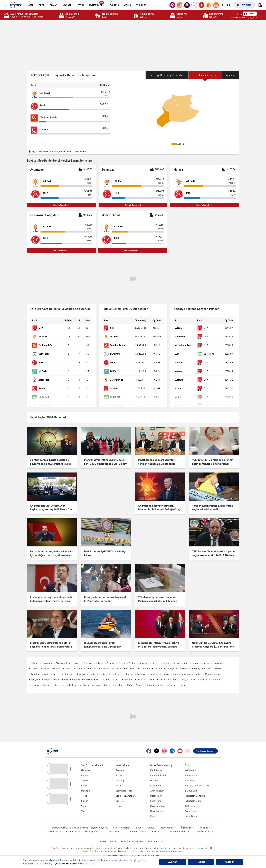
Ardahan (119, 679)
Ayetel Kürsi (191, 805)
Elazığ (93, 662)
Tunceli (162, 673)
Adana (34, 657)
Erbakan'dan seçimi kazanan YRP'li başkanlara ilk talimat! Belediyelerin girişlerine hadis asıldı (51, 640)
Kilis (162, 679)
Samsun (88, 673)
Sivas (117, 673)
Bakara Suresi (73, 825)
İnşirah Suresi (188, 821)
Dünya (151, 821)
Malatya (154, 668)
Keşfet (153, 810)
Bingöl (166, 657)
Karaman (60, 679)
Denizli (57, 662)
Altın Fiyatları (157, 784)
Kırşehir (107, 668)
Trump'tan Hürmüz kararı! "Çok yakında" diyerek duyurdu (79, 821)
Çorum (46, 662)
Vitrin (119, 779)
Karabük (151, 679)
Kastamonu (67, 668)
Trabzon (150, 673)
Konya (129, 668)
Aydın (132, 657)
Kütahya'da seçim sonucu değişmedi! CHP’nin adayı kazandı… (106, 596)
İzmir (46, 668)
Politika (139, 821)
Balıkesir (143, 657)
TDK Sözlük (191, 800)
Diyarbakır (70, 662)
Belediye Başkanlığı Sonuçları (167, 75)
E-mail (119, 800)
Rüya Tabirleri (158, 800)
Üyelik (123, 835)
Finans (85, 769)
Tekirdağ (128, 673)
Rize (66, 673)
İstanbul (35, 668)
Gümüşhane (172, 662)
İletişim (103, 835)
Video (84, 805)
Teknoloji (120, 764)
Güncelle (250, 14)
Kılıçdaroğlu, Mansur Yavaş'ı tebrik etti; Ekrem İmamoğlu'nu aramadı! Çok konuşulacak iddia (158, 640)
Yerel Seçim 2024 (204, 825)
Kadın (84, 779)
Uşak (186, 673)
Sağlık (119, 769)
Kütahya (141, 668)
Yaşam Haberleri (168, 821)
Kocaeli (118, 668)
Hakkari (186, 662)
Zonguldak (217, 673)
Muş (218, 668)
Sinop (107, 673)
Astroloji (120, 774)
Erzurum (118, 662)
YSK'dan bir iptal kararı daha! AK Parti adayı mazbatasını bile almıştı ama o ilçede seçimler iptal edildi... (159, 598)
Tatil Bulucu (191, 774)
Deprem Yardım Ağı (180, 825)
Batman (86, 679)
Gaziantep (145, 662)
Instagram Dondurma (196, 789)
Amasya (88, 657)
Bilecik (155, 657)
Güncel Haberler (121, 821)
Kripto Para (156, 779)
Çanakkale (218, 657)
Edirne (83, 662)
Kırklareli (94, 668)
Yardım (113, 835)
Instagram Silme (193, 795)
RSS (163, 835)
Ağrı (77, 657)
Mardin (197, 668)
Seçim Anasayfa (41, 75)
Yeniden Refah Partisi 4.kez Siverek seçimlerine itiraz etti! (212, 507)
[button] (5, 5)
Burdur (195, 657)
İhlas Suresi (206, 821)
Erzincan (105, 662)
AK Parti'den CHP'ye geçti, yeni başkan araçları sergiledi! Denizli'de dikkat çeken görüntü (51, 509)
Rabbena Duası (138, 825)
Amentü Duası (158, 825)
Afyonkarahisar (64, 657)
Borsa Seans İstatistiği (162, 759)
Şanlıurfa (175, 673)
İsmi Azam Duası (117, 825)
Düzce (186, 679)
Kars (55, 668)
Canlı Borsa (156, 764)
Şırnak (97, 679)
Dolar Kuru (156, 789)
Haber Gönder (205, 745)
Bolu (185, 657)
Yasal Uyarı (153, 835)
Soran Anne (191, 769)
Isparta (208, 662)
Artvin (122, 657)
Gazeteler (121, 795)
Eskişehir (131, 662)
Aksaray (35, 679)
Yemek (85, 774)
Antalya (111, 657)
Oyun (188, 759)
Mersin (219, 662)
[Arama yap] (229, 5)
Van (194, 673)
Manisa (165, 668)
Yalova (140, 679)
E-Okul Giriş (191, 784)
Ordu (57, 673)
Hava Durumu (157, 805)
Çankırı (35, 662)
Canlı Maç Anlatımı (125, 789)
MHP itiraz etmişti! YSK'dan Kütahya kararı (105, 553)
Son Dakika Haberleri (92, 759)
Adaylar (230, 75)
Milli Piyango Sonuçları (197, 779)
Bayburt (47, 679)
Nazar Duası (191, 810)
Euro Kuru (156, 795)
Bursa (206, 657)
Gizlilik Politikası (137, 835)
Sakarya (76, 673)
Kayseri (81, 668)
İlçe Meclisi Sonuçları (205, 75)
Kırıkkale (73, 679)
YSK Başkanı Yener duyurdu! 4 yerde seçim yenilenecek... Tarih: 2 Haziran (213, 553)
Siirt (98, 673)
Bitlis (176, 657)
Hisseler (154, 774)
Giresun (158, 662)
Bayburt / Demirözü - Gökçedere (75, 75)
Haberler (86, 764)
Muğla (208, 668)
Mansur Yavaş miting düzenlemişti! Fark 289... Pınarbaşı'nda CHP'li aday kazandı (105, 464)
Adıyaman (47, 657)
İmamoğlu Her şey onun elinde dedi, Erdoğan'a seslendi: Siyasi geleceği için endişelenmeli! (51, 598)
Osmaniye (174, 679)
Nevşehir (36, 673)
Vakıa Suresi (55, 825)
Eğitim (85, 795)
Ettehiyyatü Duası (94, 825)
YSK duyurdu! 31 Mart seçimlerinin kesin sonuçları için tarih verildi (213, 462)
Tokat (139, 673)
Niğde (47, 673)
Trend (84, 789)
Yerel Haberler (123, 759)
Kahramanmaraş (181, 668)
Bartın (107, 679)
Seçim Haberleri (124, 784)
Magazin (86, 784)
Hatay (197, 662)
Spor (84, 800)
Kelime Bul (190, 764)
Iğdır (130, 679)
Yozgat (204, 673)
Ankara (99, 657)
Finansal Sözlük (158, 769)
